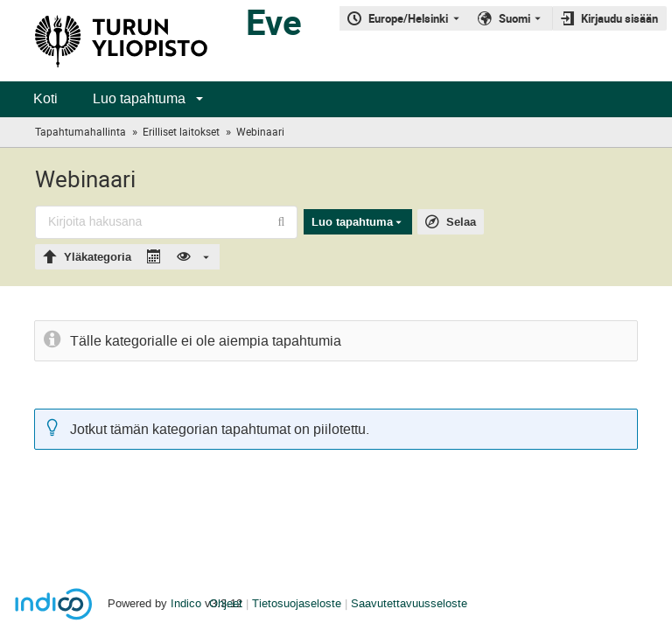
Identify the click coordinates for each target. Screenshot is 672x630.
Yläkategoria (98, 257)
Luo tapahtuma (139, 98)
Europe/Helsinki (408, 18)
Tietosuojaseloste (297, 603)
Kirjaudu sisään (619, 18)
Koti (45, 98)
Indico (186, 603)
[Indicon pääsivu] (104, 41)
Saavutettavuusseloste (409, 603)
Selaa (461, 222)
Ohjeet (226, 603)
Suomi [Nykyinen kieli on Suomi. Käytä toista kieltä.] (514, 18)
